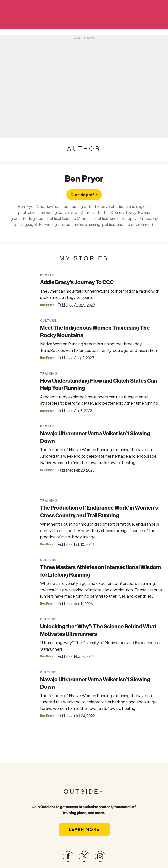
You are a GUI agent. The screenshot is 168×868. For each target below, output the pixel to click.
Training (49, 374)
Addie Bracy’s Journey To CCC (77, 282)
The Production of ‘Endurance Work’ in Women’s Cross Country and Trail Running (99, 512)
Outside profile (84, 195)
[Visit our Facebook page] (68, 856)
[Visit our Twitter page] (84, 856)
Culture (48, 321)
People (47, 275)
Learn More (84, 829)
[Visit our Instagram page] (100, 856)
